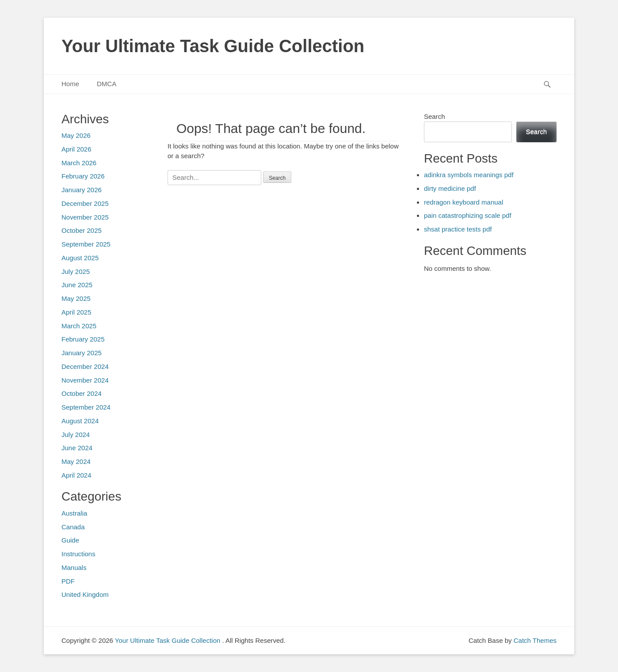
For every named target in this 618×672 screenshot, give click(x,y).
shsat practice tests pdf (458, 229)
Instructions (78, 554)
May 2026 (76, 135)
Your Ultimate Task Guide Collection (213, 46)
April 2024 (76, 475)
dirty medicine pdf (450, 188)
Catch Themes (535, 640)
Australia (74, 513)
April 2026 (76, 149)
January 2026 (82, 190)
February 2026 (83, 176)
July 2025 (76, 271)
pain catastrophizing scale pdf (468, 215)
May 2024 (76, 461)
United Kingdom (85, 594)
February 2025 (83, 339)
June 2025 (77, 285)
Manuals (74, 568)
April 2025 (76, 312)
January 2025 (82, 353)
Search (435, 116)
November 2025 (85, 217)
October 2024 (82, 393)
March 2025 (79, 326)
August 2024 (80, 421)
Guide (70, 540)
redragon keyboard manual (463, 202)
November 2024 (85, 380)
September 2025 (86, 244)
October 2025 (82, 230)
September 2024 (86, 407)
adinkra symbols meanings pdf (469, 175)
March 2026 (79, 163)
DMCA (107, 84)
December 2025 (85, 203)
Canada (73, 527)
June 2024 (77, 448)
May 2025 (76, 298)
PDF (68, 581)
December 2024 (85, 366)
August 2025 (80, 258)
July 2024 (76, 435)
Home (70, 84)
